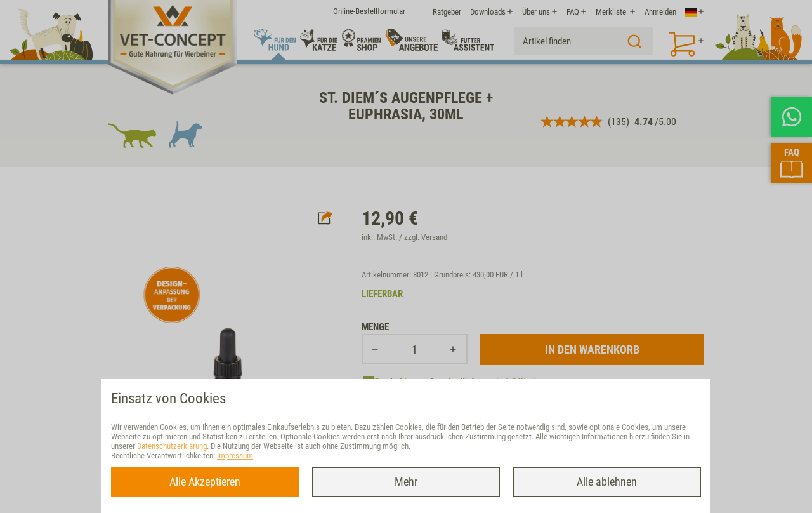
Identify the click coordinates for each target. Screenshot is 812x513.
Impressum (235, 456)
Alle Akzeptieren (205, 482)
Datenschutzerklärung (172, 446)
